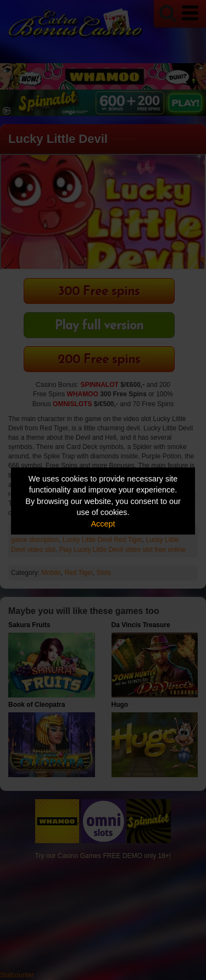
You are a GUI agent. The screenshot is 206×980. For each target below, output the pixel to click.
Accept (103, 523)
